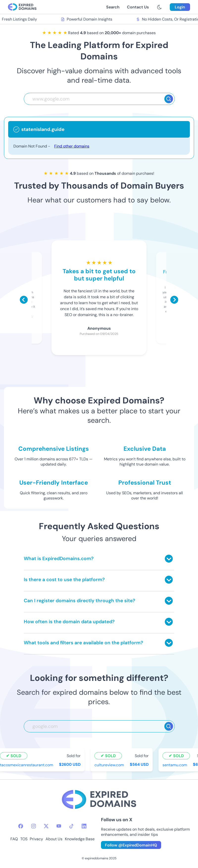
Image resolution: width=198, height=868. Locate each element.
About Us (54, 839)
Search (113, 7)
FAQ (14, 839)
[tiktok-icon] (71, 826)
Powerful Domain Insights (87, 19)
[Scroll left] (24, 300)
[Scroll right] (174, 300)
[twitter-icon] (46, 826)
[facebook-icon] (21, 826)
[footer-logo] (99, 800)
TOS (24, 839)
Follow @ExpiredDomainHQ (131, 845)
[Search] (169, 99)
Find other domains (72, 146)
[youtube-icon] (59, 826)
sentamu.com (175, 765)
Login (180, 7)
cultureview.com (110, 765)
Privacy (36, 839)
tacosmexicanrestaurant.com (27, 765)
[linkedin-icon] (84, 826)
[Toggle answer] (169, 559)
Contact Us (138, 7)
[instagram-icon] (34, 826)
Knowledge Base (80, 839)
